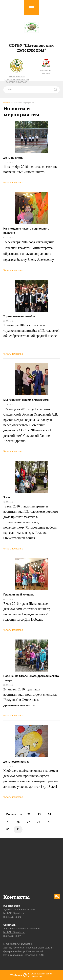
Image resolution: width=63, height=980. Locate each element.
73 (39, 814)
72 (29, 814)
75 (8, 822)
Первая (11, 814)
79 (49, 822)
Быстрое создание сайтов (40, 974)
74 (50, 814)
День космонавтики (16, 762)
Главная (7, 103)
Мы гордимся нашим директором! (26, 400)
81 (18, 829)
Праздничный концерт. (19, 595)
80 (8, 829)
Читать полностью (13, 182)
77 (28, 822)
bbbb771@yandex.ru (14, 913)
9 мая (7, 497)
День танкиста (13, 158)
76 (18, 822)
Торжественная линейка (19, 316)
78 (39, 822)
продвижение (36, 976)
